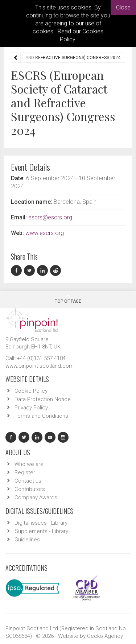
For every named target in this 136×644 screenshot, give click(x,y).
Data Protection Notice (43, 399)
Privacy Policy (31, 408)
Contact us (28, 481)
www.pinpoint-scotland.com (40, 366)
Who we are (29, 464)
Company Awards (36, 498)
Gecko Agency (105, 636)
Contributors (30, 489)
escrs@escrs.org (50, 217)
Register (25, 472)
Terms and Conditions (41, 416)
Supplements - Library (41, 531)
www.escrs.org (45, 233)
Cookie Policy (31, 391)
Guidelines (27, 540)
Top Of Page (68, 299)
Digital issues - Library (41, 523)
